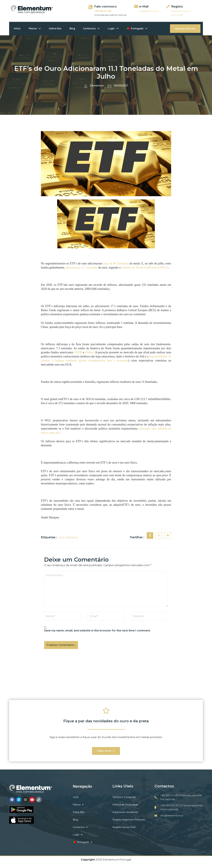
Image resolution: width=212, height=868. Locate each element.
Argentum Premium (181, 11)
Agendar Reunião (185, 29)
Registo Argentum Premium (129, 820)
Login (114, 28)
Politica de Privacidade (125, 805)
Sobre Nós (55, 28)
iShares (89, 352)
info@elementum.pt (149, 11)
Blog (73, 28)
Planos (35, 28)
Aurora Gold (177, 15)
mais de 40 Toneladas (116, 263)
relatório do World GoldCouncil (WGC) (145, 268)
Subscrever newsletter (125, 812)
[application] (39, 29)
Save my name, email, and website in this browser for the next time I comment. (97, 631)
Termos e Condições (124, 797)
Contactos (92, 28)
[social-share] (150, 536)
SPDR (78, 352)
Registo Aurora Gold (124, 827)
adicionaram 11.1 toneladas (81, 268)
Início (17, 28)
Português (138, 28)
